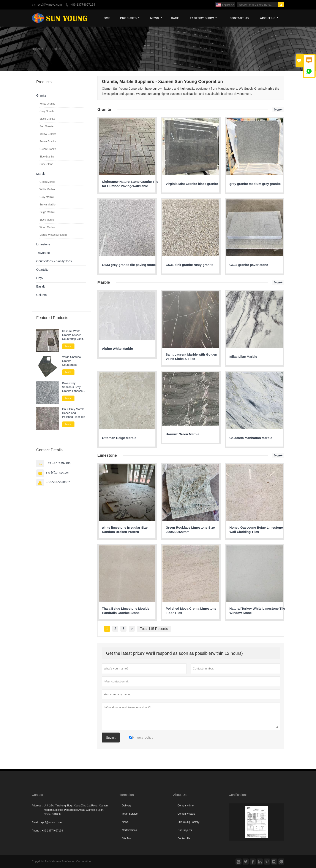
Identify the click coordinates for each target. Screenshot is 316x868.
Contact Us (239, 18)
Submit (111, 738)
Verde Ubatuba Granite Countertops (72, 361)
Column (41, 295)
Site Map (127, 839)
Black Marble (47, 220)
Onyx (40, 278)
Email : (36, 823)
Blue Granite (47, 157)
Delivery (127, 806)
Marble (41, 174)
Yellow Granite (48, 134)
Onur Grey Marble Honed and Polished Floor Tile (74, 413)
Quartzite (42, 270)
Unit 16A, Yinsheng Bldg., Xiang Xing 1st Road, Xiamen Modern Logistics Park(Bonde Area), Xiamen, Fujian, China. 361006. (76, 810)
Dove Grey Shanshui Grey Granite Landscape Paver (74, 387)
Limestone (43, 245)
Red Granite (47, 127)
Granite (41, 96)
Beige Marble (47, 212)
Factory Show (204, 18)
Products (130, 18)
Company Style (186, 814)
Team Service (130, 814)
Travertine (43, 253)
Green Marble (47, 182)
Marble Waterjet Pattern (53, 235)
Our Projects (185, 830)
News (156, 18)
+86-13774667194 (83, 5)
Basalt (40, 287)
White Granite (47, 104)
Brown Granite (48, 142)
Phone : (36, 831)
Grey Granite (47, 111)
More (68, 347)
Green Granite (48, 149)
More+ (278, 110)
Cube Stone (46, 164)
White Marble (47, 190)
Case (175, 18)
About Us (269, 18)
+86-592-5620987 (58, 483)
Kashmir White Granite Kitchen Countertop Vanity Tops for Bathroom (74, 335)
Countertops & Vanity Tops (54, 262)
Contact (37, 795)
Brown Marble (47, 205)
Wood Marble (47, 227)
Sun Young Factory (188, 822)
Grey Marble (47, 197)
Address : (37, 806)
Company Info (186, 806)
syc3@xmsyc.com (50, 5)
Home (106, 18)
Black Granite (47, 119)
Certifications (129, 830)
